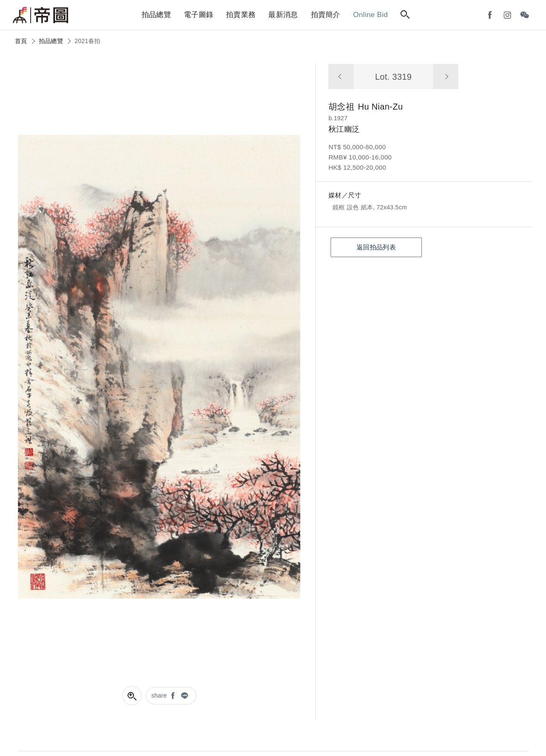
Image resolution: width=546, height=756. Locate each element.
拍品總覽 (51, 41)
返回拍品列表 (376, 247)
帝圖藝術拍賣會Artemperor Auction (41, 15)
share (159, 695)
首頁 (21, 41)
